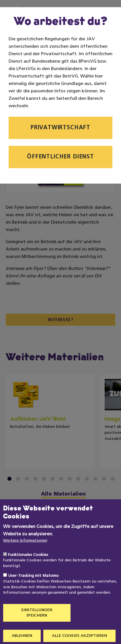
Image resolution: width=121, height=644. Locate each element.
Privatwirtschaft (61, 128)
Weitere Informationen (25, 553)
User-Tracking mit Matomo (33, 588)
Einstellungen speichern (37, 625)
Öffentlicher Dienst (61, 157)
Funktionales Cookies (28, 567)
